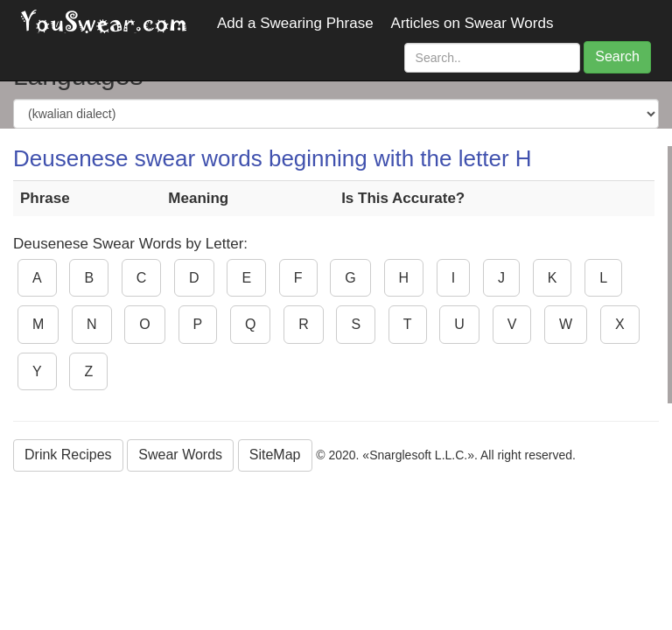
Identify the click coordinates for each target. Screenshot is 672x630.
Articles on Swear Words (472, 23)
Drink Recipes (68, 455)
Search (617, 56)
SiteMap (275, 455)
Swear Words (180, 455)
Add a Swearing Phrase (295, 23)
